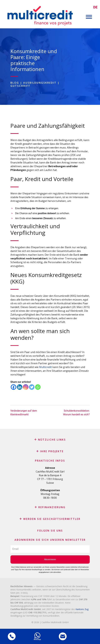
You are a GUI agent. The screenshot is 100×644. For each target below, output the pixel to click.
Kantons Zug (82, 609)
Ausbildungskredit (40, 83)
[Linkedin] (20, 387)
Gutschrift (20, 86)
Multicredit (45, 367)
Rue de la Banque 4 (50, 475)
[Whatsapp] (38, 387)
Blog (15, 83)
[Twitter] (32, 387)
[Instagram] (26, 387)
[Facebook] (13, 387)
